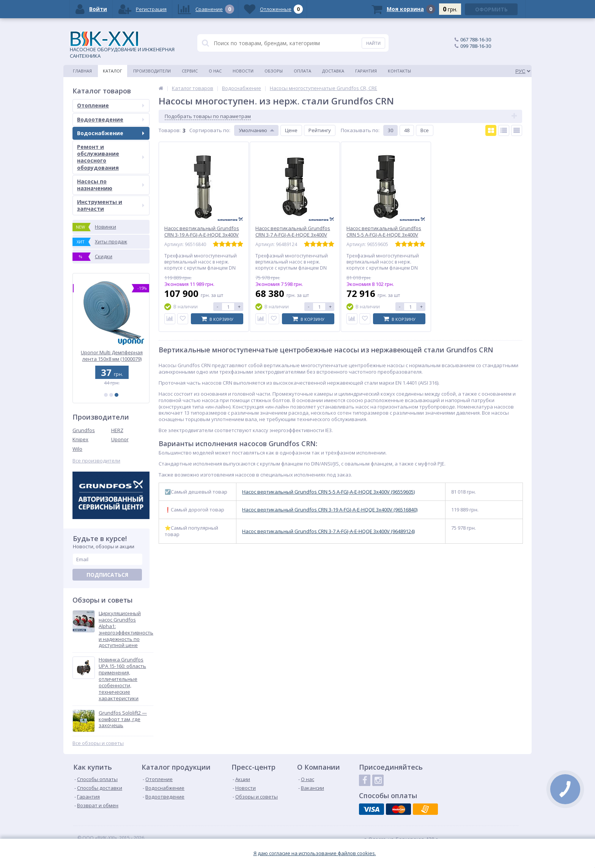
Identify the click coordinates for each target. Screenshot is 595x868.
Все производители (96, 461)
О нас (215, 71)
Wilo (77, 449)
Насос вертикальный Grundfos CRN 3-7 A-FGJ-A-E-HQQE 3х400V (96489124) (328, 531)
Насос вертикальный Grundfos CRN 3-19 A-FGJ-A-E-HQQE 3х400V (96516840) (330, 510)
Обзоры (274, 71)
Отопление (111, 105)
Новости (243, 71)
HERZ (117, 430)
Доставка (333, 71)
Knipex (80, 439)
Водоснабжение (111, 133)
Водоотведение (111, 119)
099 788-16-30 (476, 46)
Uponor (120, 439)
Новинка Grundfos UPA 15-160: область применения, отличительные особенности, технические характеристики (122, 679)
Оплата (302, 71)
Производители (152, 71)
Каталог (113, 71)
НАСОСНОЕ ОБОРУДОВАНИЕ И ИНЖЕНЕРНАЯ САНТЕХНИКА (122, 45)
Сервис (190, 71)
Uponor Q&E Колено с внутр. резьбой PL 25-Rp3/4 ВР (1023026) (111, 356)
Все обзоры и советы (98, 743)
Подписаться (107, 575)
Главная (82, 71)
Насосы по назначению (111, 185)
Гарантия (366, 71)
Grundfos (84, 430)
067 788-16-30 (476, 39)
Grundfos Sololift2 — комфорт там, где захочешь (123, 719)
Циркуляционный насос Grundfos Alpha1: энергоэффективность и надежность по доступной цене (126, 629)
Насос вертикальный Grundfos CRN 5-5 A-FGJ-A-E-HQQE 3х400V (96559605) (328, 492)
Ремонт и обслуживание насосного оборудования (111, 157)
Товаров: (170, 130)
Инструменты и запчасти (111, 205)
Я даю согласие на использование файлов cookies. (315, 853)
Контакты (399, 71)
